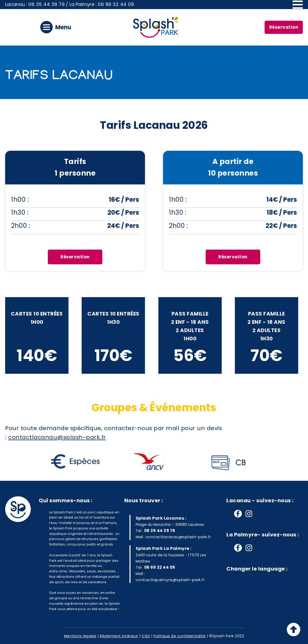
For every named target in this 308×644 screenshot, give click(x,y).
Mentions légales (80, 636)
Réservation (284, 27)
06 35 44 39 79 (47, 4)
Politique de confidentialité (179, 636)
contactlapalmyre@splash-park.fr (170, 580)
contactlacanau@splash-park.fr (178, 537)
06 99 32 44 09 (116, 4)
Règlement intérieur (119, 636)
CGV (146, 636)
